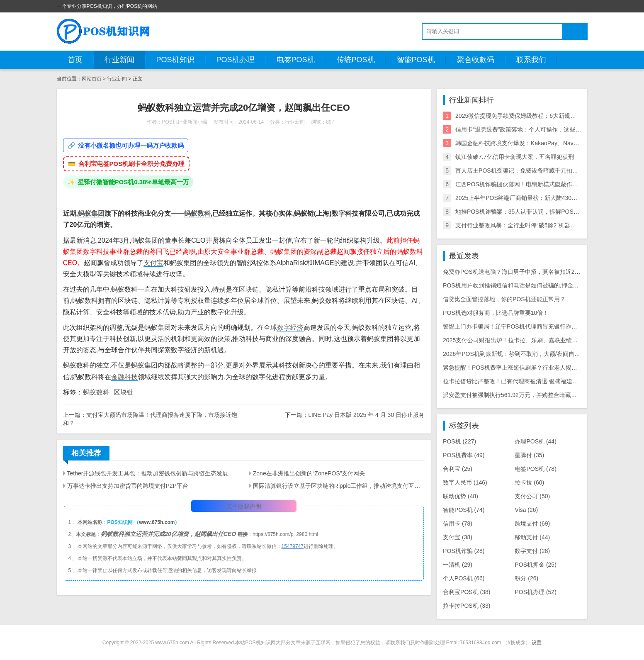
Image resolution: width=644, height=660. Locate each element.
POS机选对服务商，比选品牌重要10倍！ (496, 313)
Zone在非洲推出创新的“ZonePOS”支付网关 (309, 473)
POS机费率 (464, 455)
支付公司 (532, 496)
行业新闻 (119, 60)
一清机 (458, 565)
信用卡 (458, 524)
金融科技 (124, 377)
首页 (75, 60)
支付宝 (153, 263)
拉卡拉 (529, 482)
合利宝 (458, 469)
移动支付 (532, 537)
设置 (537, 643)
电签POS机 (296, 60)
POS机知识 (175, 60)
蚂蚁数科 (197, 213)
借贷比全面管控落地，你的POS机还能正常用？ (504, 299)
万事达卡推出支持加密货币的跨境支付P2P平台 (128, 486)
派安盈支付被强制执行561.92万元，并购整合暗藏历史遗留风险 (524, 395)
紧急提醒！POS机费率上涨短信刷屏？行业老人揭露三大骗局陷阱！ (530, 368)
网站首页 (92, 79)
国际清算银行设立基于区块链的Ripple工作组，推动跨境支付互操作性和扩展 (339, 486)
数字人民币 (465, 482)
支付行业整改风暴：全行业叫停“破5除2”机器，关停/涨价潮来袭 (537, 225)
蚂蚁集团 (91, 213)
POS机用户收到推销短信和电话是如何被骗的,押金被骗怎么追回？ (528, 285)
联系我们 (531, 60)
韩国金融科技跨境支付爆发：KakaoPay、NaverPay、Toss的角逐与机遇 (548, 143)
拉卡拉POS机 (467, 606)
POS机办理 (236, 60)
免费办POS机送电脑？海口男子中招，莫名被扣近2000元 (516, 272)
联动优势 (461, 496)
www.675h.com (157, 522)
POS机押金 (535, 565)
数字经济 (290, 328)
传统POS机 (356, 60)
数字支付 (532, 551)
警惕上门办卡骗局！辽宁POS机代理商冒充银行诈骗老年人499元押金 (532, 326)
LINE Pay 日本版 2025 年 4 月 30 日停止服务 (366, 415)
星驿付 (529, 455)
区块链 (249, 289)
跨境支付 (532, 524)
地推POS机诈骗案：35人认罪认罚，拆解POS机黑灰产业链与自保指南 (546, 212)
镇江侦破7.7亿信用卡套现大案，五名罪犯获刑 (514, 157)
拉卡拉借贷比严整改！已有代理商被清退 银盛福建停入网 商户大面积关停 (537, 381)
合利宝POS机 (467, 592)
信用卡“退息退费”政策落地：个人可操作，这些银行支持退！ (533, 129)
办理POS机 (535, 441)
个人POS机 (464, 578)
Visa (526, 510)
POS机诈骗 (464, 551)
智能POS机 (416, 60)
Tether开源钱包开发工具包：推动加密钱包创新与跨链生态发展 (148, 473)
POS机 (459, 441)
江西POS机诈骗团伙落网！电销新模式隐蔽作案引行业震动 (531, 184)
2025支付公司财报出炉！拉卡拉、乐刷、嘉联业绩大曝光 (516, 340)
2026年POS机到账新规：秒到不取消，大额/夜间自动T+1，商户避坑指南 (537, 354)
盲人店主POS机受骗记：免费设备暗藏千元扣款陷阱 (522, 170)
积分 (526, 578)
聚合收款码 (476, 60)
